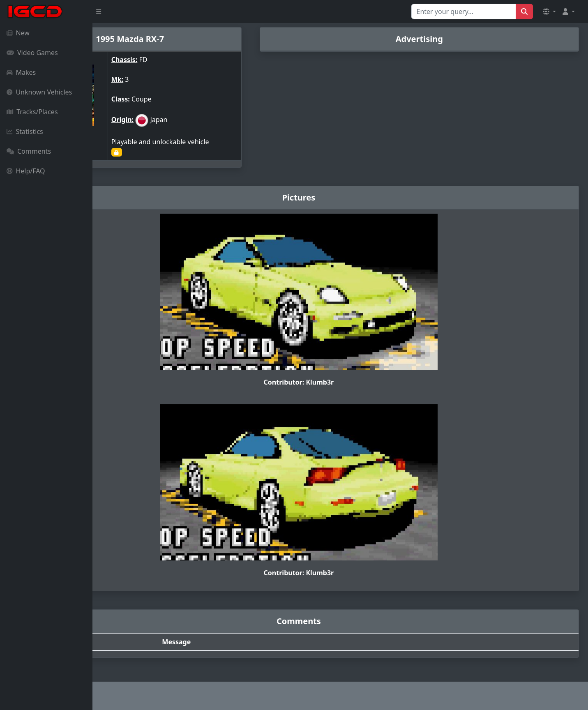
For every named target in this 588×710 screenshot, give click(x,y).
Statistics (25, 131)
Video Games (32, 53)
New (18, 33)
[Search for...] (464, 12)
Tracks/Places (32, 112)
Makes (21, 72)
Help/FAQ (26, 171)
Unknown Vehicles (39, 92)
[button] (549, 12)
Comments (29, 151)
